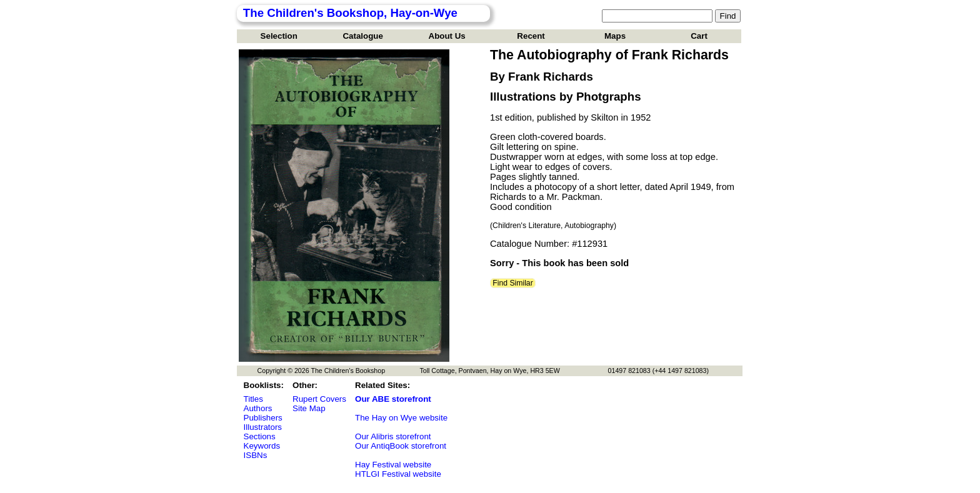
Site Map (309, 408)
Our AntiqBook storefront (401, 446)
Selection (279, 36)
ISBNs (256, 455)
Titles (253, 399)
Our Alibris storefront (393, 436)
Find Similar (513, 283)
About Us (447, 36)
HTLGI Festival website (398, 474)
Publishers (263, 418)
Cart (699, 36)
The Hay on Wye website (401, 418)
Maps (615, 36)
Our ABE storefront (393, 399)
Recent (531, 36)
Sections (260, 436)
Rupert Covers (319, 399)
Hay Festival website (393, 465)
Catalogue (362, 36)
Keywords (262, 446)
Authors (258, 408)
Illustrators (263, 427)
